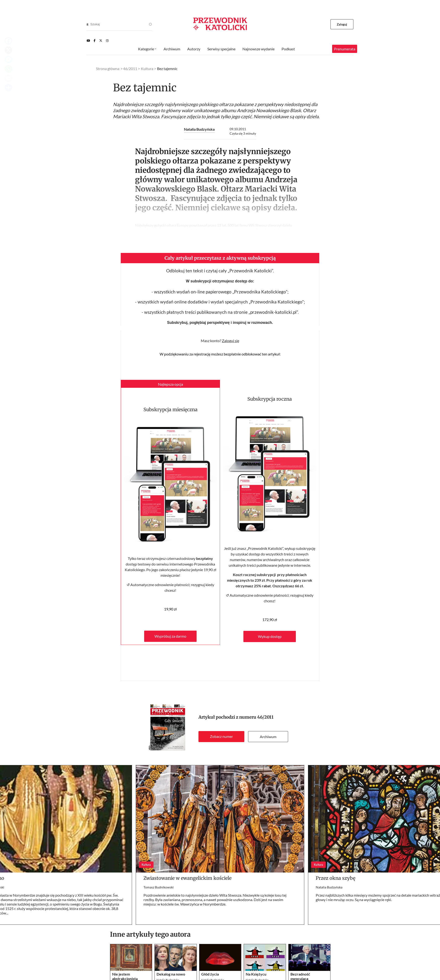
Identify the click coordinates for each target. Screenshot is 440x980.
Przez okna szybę (335, 878)
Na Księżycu (256, 974)
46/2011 (265, 717)
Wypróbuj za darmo (170, 636)
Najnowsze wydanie (258, 49)
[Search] (87, 24)
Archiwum (268, 737)
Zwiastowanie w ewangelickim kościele (187, 878)
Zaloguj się (231, 341)
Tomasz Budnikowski (159, 887)
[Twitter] (101, 41)
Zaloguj (342, 24)
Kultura (147, 68)
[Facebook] (95, 41)
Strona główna (108, 68)
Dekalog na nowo (171, 974)
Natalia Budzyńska (199, 129)
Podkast (288, 49)
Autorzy (194, 49)
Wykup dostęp (270, 636)
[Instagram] (107, 41)
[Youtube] (88, 41)
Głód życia (210, 974)
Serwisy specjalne (221, 49)
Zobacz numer (221, 736)
